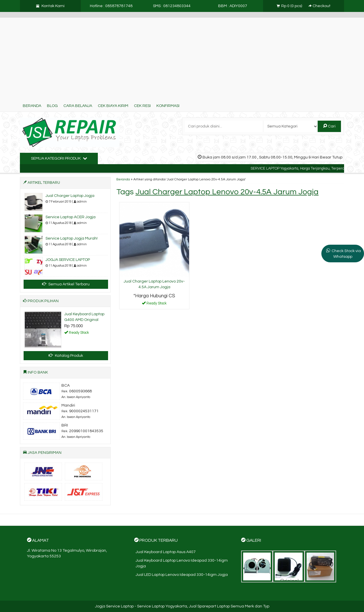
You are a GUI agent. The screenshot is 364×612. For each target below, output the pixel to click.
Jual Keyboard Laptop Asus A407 (166, 552)
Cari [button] (329, 126)
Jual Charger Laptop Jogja (70, 196)
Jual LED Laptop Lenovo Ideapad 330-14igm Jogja (182, 575)
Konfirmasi (168, 106)
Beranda (32, 106)
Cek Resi (142, 106)
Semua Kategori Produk (59, 158)
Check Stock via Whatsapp (346, 254)
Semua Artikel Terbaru (66, 284)
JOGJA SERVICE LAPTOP (68, 260)
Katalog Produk (66, 355)
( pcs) (290, 6)
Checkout (319, 6)
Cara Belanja (78, 106)
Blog (52, 106)
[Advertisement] (182, 57)
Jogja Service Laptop (114, 606)
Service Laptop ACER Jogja (71, 217)
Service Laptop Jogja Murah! (72, 238)
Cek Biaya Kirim (113, 106)
